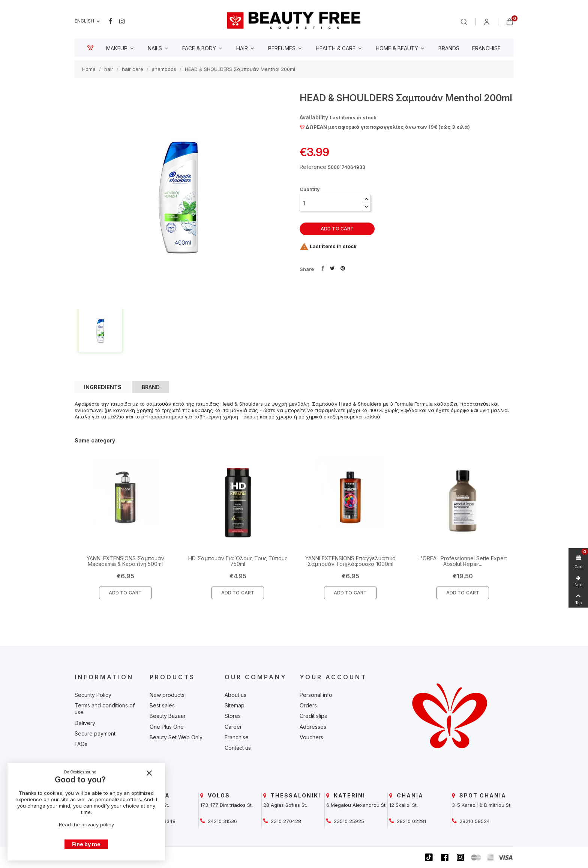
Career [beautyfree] (233, 727)
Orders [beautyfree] (308, 705)
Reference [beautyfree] (313, 167)
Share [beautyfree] (323, 268)
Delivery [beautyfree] (85, 723)
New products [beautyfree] (167, 695)
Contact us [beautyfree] (238, 748)
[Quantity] (331, 203)
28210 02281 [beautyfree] (411, 821)
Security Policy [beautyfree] (93, 695)
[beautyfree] (294, 20)
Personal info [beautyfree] (316, 695)
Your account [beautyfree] (333, 677)
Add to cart (337, 229)
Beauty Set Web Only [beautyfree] (176, 737)
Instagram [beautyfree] (122, 21)
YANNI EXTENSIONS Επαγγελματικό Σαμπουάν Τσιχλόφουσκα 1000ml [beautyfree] (350, 561)
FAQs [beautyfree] (81, 744)
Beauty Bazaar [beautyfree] (168, 716)
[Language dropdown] (88, 21)
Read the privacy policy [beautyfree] (86, 824)
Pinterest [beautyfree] (343, 268)
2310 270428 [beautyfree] (285, 821)
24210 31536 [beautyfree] (222, 821)
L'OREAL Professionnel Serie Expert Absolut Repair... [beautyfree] (463, 561)
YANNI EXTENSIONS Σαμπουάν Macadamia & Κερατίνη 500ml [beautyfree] (125, 561)
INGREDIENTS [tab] (103, 387)
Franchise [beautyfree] (237, 737)
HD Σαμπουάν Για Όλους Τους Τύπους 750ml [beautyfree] (238, 561)
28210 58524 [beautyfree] (474, 821)
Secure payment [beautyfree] (95, 733)
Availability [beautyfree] (314, 117)
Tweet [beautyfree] (332, 268)
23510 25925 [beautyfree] (348, 821)
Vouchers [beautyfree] (311, 737)
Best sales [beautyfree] (162, 705)
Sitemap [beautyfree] (235, 705)
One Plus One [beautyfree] (167, 727)
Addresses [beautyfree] (313, 727)
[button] (366, 199)
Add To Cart (125, 593)
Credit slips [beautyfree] (313, 716)
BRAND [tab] (151, 387)
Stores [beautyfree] (233, 716)
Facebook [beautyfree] (111, 21)
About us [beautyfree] (235, 695)
